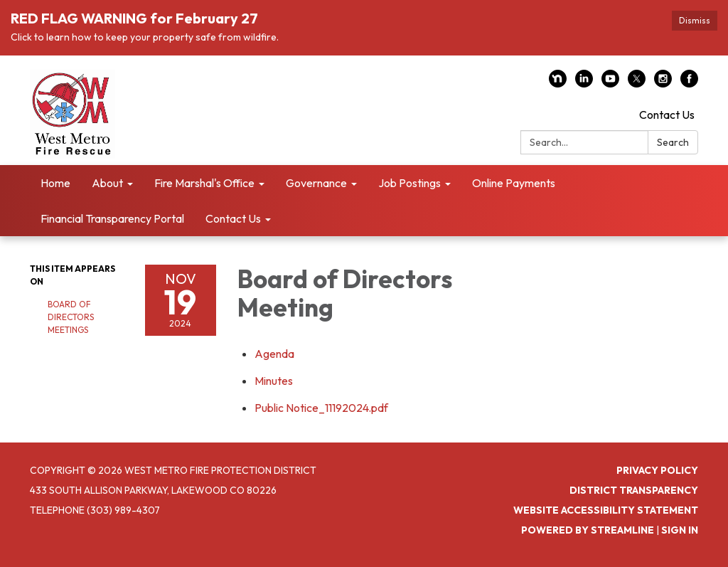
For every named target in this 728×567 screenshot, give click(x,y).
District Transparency (634, 490)
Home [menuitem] (55, 183)
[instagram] (663, 83)
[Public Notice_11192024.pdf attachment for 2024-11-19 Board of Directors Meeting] (321, 408)
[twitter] (637, 83)
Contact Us (667, 115)
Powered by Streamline (588, 530)
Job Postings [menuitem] (409, 183)
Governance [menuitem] (316, 183)
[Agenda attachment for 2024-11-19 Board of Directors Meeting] (274, 354)
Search (673, 142)
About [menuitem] (107, 183)
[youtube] (610, 83)
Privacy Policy (657, 470)
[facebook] (689, 83)
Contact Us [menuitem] (233, 218)
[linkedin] (584, 83)
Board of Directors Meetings (71, 317)
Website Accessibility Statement (606, 510)
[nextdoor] (558, 83)
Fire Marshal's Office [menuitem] (204, 183)
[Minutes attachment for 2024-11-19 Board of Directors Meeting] (274, 381)
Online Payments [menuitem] (514, 183)
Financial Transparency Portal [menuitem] (112, 218)
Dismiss (695, 20)
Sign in (680, 530)
